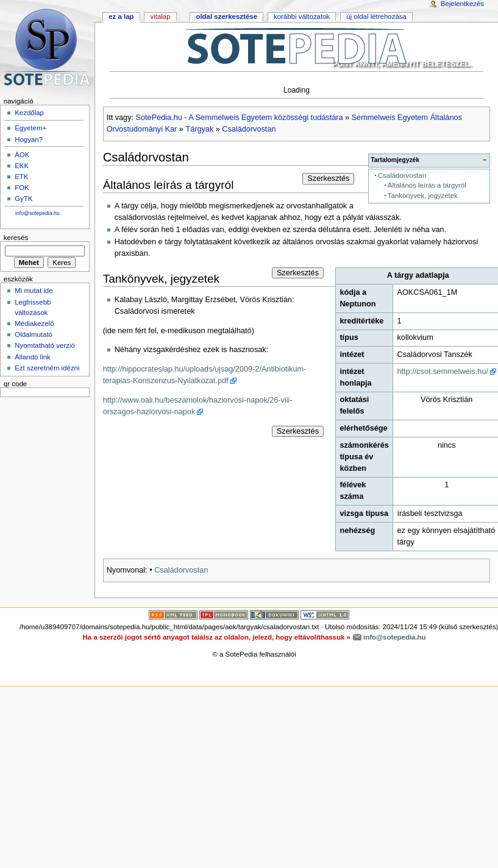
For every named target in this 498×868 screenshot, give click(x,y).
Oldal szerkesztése (226, 16)
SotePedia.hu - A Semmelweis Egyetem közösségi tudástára (240, 118)
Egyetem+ (30, 128)
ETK (21, 177)
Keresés (16, 238)
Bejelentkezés (462, 4)
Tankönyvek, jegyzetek (423, 196)
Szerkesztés (328, 178)
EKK (22, 166)
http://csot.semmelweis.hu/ (443, 372)
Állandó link (33, 357)
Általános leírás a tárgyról (427, 185)
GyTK (23, 199)
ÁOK (22, 155)
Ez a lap (121, 16)
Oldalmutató (34, 334)
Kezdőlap (29, 113)
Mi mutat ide (34, 291)
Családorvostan (249, 129)
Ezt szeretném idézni (47, 368)
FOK (22, 188)
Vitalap (160, 16)
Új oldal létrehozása (376, 16)
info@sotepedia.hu (37, 213)
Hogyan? (29, 139)
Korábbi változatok (302, 16)
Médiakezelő (34, 323)
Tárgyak (199, 129)
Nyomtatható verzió (45, 345)
